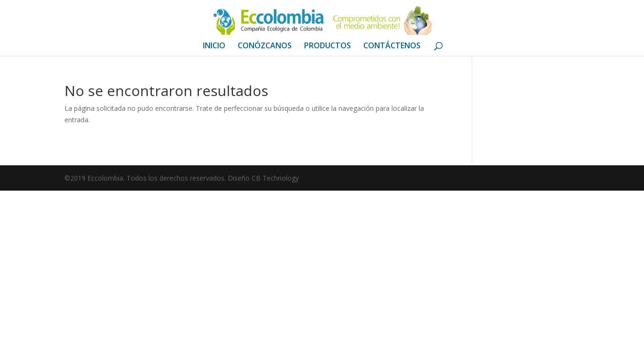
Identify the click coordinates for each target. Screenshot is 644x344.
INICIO (214, 46)
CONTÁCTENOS (392, 46)
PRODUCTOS (327, 46)
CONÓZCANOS (265, 46)
